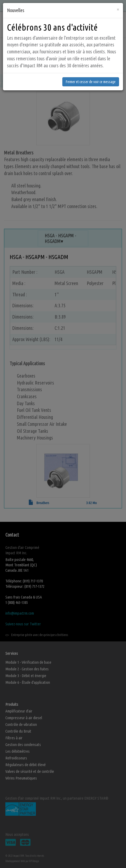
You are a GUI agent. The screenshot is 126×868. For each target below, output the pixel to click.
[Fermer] (118, 4)
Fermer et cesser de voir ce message (91, 76)
